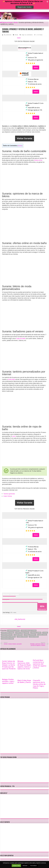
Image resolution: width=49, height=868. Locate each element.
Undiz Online (8, 496)
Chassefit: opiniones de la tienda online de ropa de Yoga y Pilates (39, 684)
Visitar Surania (25, 138)
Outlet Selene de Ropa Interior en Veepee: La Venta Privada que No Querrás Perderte (9, 665)
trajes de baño (21, 338)
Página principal (6, 22)
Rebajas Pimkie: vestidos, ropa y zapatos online (8, 681)
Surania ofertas (42, 635)
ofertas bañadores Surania (29, 631)
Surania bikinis (18, 635)
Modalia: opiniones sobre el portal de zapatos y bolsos (36, 644)
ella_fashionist (7, 35)
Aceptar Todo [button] (16, 866)
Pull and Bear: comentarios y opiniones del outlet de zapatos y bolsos (40, 664)
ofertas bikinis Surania (8, 633)
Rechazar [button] (25, 866)
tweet (19, 38)
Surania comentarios (30, 635)
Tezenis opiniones (9, 494)
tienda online (38, 160)
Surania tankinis (34, 637)
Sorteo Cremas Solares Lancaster (13, 643)
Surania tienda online (7, 639)
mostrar (20, 146)
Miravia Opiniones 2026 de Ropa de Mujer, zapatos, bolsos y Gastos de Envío (24, 665)
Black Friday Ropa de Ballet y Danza (24, 681)
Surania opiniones (22, 637)
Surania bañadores (7, 635)
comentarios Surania (13, 631)
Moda (16, 22)
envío (14, 436)
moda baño (11, 379)
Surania (45, 633)
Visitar (36, 67)
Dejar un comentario (27, 35)
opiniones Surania (36, 633)
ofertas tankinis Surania (22, 633)
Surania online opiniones (8, 637)
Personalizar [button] (34, 866)
